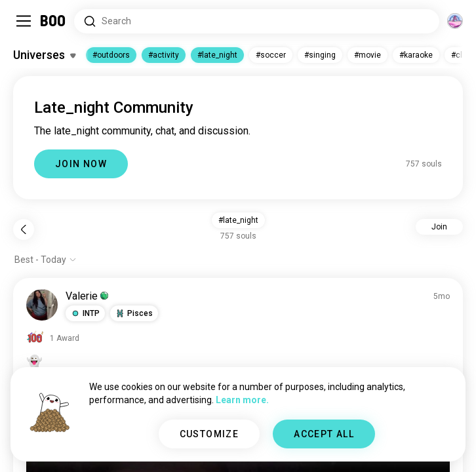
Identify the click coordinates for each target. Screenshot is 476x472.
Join (439, 227)
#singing (320, 55)
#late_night (217, 55)
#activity (164, 55)
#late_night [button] (238, 220)
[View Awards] (53, 338)
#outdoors (111, 55)
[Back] (24, 229)
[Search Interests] (257, 21)
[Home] (53, 21)
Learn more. (242, 400)
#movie (367, 55)
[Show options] (46, 260)
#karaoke (416, 55)
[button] (85, 313)
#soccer (271, 55)
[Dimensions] (455, 21)
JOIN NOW (81, 164)
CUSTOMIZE (209, 434)
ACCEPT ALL (324, 434)
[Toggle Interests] (44, 55)
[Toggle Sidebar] (24, 21)
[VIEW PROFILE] (42, 305)
